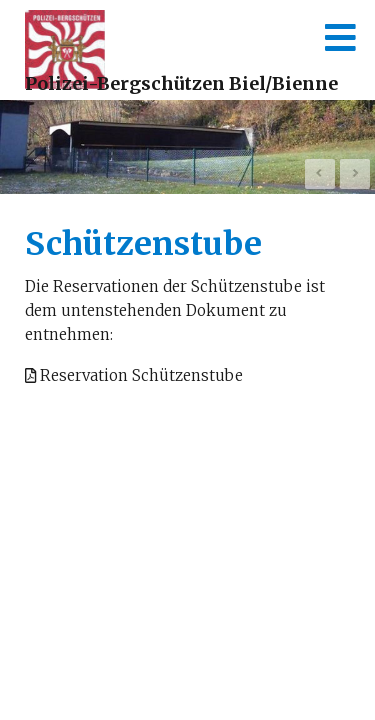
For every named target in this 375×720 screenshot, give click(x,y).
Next (355, 174)
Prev (320, 174)
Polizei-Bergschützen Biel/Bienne (181, 83)
